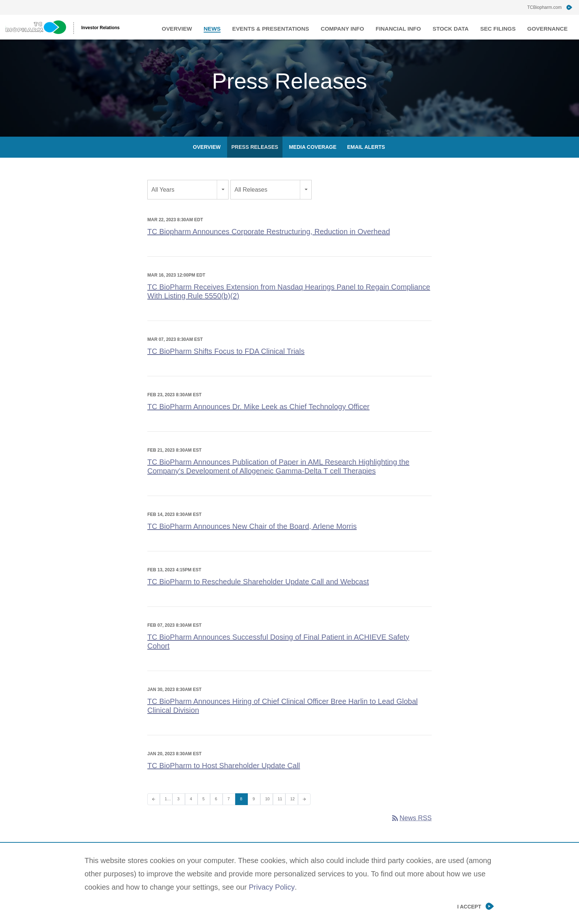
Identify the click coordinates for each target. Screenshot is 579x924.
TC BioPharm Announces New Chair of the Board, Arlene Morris (252, 540)
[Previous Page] (154, 813)
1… (168, 812)
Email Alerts (366, 161)
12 (292, 812)
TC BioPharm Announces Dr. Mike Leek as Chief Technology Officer (258, 420)
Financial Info (412, 27)
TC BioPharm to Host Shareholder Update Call (224, 779)
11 (280, 812)
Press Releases (255, 161)
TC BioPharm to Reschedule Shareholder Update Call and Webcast (258, 595)
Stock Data (460, 27)
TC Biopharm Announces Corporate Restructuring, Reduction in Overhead (269, 245)
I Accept (469, 906)
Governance (549, 27)
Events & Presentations (293, 27)
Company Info (360, 27)
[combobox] (188, 203)
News (239, 27)
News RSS (411, 832)
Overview (207, 27)
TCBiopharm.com (544, 7)
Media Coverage (313, 161)
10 (267, 812)
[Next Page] (304, 813)
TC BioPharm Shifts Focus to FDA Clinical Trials (226, 365)
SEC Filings (504, 27)
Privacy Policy (272, 887)
